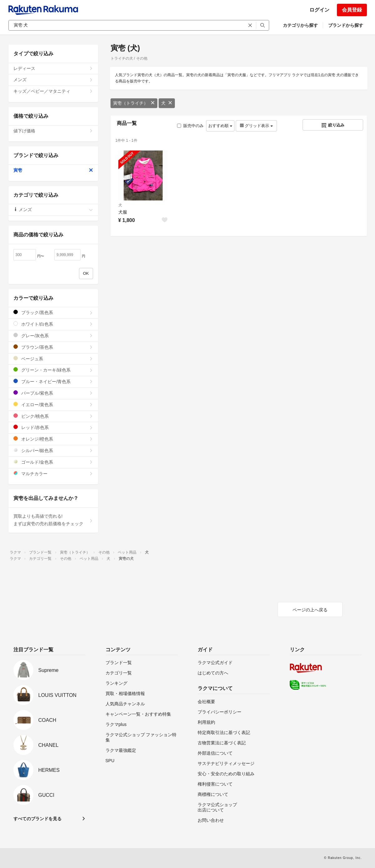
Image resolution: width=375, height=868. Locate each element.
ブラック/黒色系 (53, 312)
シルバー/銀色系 (53, 450)
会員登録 (352, 10)
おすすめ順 (220, 126)
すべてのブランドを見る (37, 819)
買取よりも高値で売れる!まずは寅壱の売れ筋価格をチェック (53, 520)
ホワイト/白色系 (53, 324)
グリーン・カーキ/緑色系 (53, 370)
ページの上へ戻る (310, 610)
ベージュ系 (53, 359)
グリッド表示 (256, 126)
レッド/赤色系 (53, 427)
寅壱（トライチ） (134, 103)
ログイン (319, 10)
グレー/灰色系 (53, 335)
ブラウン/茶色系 (53, 347)
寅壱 (53, 170)
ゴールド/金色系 (53, 462)
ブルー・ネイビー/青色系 (53, 381)
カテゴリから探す (300, 25)
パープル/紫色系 (53, 393)
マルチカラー (53, 473)
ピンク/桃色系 (53, 416)
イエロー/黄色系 (53, 404)
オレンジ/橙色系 (53, 439)
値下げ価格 (53, 131)
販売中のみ (190, 126)
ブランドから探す (346, 25)
